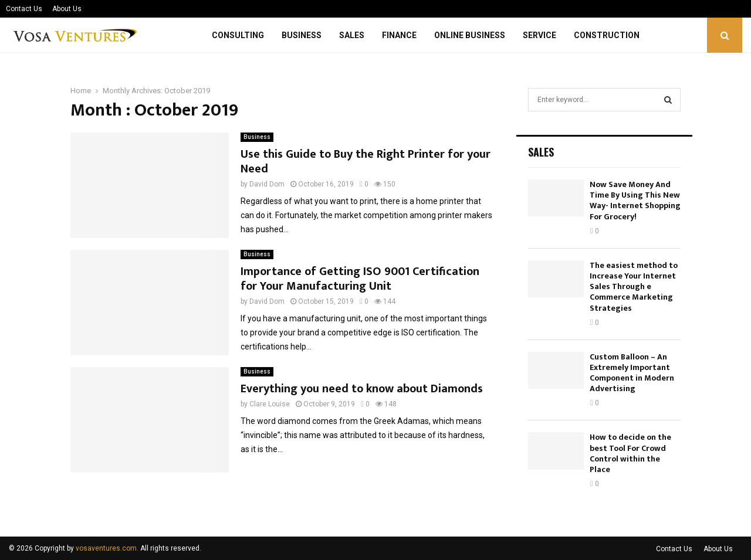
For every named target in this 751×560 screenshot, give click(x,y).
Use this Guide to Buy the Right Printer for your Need (366, 162)
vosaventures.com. (107, 548)
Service (539, 35)
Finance (399, 35)
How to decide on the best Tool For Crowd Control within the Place (630, 453)
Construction (607, 35)
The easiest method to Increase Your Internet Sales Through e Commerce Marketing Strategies (634, 287)
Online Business (470, 35)
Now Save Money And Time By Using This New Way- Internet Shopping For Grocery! (635, 201)
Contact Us (24, 9)
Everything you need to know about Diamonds (362, 389)
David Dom (267, 184)
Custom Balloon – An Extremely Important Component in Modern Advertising (632, 373)
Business (302, 35)
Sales (352, 35)
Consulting (238, 35)
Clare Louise (270, 404)
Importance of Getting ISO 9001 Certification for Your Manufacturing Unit (360, 279)
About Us (67, 9)
